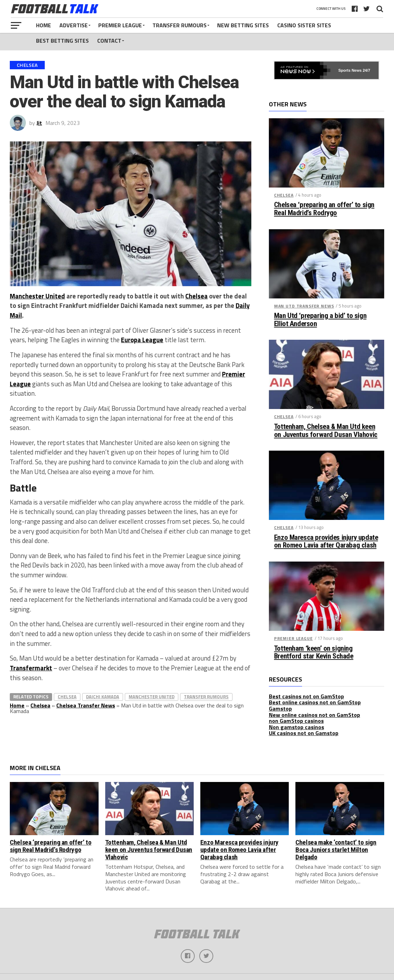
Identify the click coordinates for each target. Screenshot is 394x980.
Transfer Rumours (180, 25)
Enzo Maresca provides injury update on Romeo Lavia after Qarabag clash (326, 542)
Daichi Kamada (103, 697)
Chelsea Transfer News (86, 705)
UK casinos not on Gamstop (304, 733)
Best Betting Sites (62, 41)
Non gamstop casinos (296, 727)
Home (44, 25)
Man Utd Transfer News (304, 306)
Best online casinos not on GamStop (315, 702)
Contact (109, 41)
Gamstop (280, 708)
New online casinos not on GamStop (314, 715)
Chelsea (196, 296)
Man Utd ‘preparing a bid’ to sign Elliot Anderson (320, 320)
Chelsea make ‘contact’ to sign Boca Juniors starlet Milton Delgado (336, 850)
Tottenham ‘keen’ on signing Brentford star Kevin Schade (314, 653)
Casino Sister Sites (304, 25)
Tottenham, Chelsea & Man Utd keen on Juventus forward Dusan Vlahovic (326, 431)
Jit (39, 123)
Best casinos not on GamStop (306, 696)
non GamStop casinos (296, 721)
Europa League (142, 340)
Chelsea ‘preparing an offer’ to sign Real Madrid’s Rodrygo (324, 209)
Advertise (74, 25)
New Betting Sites (243, 25)
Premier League (120, 25)
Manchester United (37, 296)
